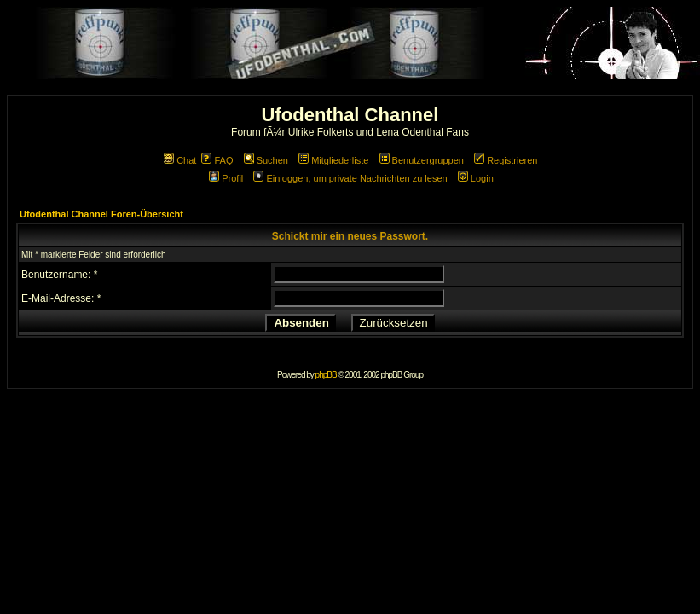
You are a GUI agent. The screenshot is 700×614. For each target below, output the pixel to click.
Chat (180, 160)
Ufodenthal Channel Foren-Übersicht (101, 214)
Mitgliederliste (333, 160)
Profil (226, 178)
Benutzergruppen (422, 160)
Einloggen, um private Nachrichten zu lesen (350, 178)
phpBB (326, 375)
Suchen (266, 160)
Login (476, 178)
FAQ (217, 160)
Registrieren (506, 160)
